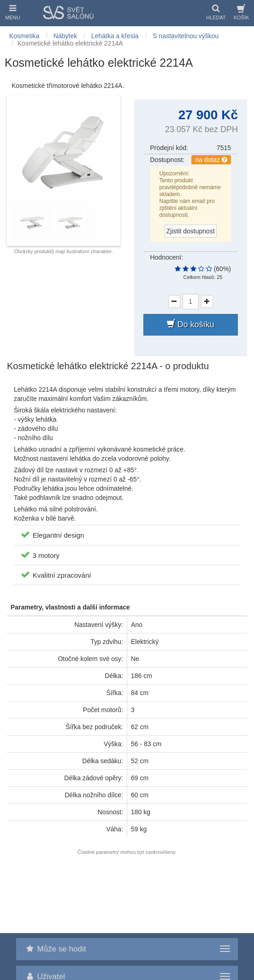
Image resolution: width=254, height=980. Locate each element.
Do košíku (191, 324)
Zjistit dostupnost (191, 231)
